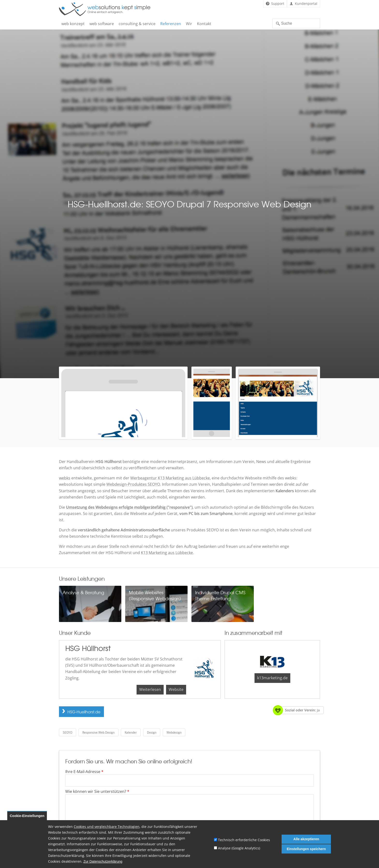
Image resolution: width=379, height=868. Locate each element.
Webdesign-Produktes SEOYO (133, 484)
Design (152, 732)
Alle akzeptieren (306, 839)
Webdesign (174, 732)
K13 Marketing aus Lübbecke (167, 553)
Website (176, 689)
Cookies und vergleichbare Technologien (107, 827)
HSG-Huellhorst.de (84, 712)
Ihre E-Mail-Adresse (84, 772)
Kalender (131, 732)
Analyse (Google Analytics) (239, 848)
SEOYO (68, 732)
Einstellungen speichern (306, 849)
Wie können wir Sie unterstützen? (97, 791)
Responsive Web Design (98, 732)
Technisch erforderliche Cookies (244, 840)
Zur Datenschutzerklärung (103, 862)
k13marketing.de (272, 678)
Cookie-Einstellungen (27, 816)
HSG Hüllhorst (88, 648)
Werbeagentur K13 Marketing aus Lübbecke (170, 478)
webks (65, 478)
